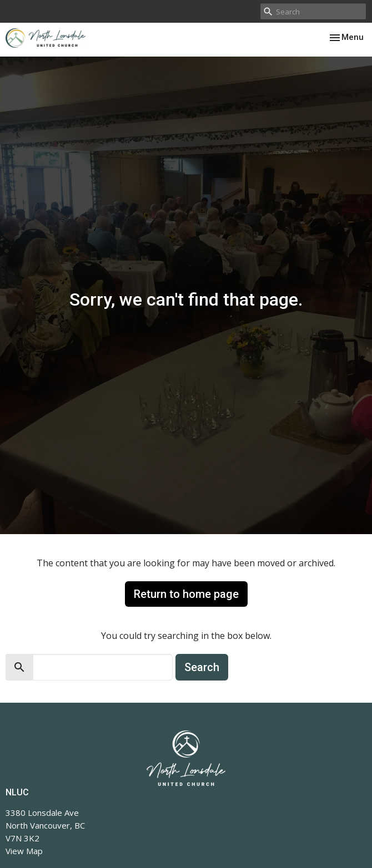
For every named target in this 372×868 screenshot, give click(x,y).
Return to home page (186, 594)
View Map (24, 851)
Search (202, 667)
